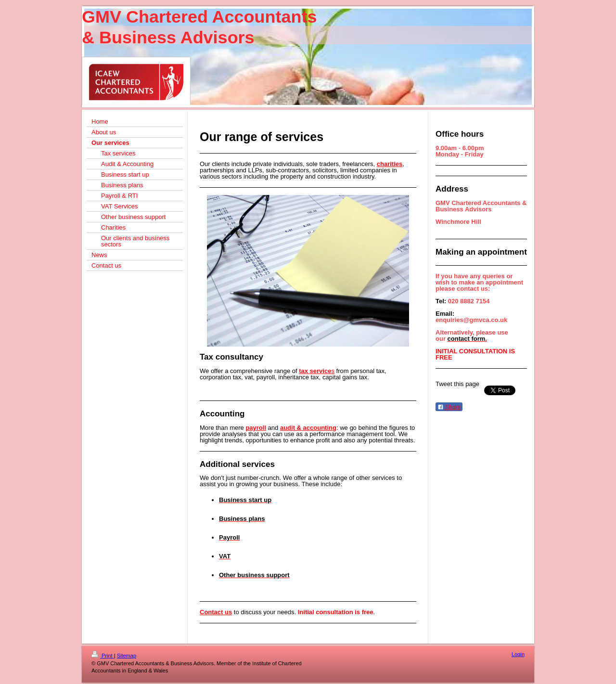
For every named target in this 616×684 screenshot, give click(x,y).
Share (449, 407)
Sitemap (127, 656)
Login (518, 654)
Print (103, 656)
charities (390, 164)
